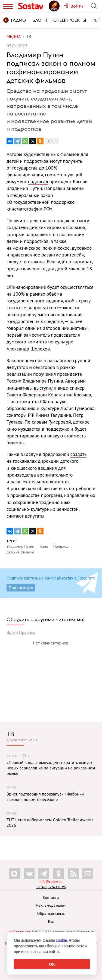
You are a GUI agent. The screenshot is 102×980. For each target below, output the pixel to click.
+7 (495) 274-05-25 (51, 887)
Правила (27, 632)
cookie (61, 940)
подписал (38, 181)
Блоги (40, 20)
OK (52, 964)
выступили (45, 388)
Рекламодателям (51, 905)
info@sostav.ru (51, 881)
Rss (51, 921)
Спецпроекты (70, 20)
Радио (15, 20)
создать (78, 454)
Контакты (51, 897)
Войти (12, 632)
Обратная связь (51, 913)
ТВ (10, 734)
